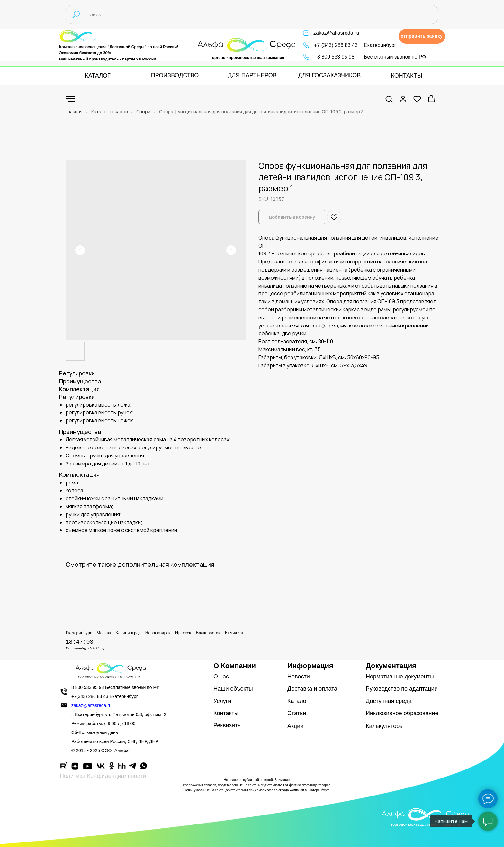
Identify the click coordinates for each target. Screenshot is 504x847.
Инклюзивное (384, 713)
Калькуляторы (385, 726)
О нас (221, 677)
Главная (74, 111)
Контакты (226, 713)
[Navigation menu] (70, 99)
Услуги (222, 701)
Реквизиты (228, 725)
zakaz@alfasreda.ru (336, 33)
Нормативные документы (400, 677)
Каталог (298, 701)
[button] (422, 36)
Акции (295, 726)
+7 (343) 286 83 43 (336, 45)
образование (421, 713)
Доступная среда (389, 701)
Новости (299, 677)
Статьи (297, 713)
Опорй (143, 111)
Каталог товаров (109, 111)
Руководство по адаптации (402, 689)
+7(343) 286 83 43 (90, 696)
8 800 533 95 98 (336, 57)
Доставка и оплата (312, 689)
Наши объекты (233, 689)
